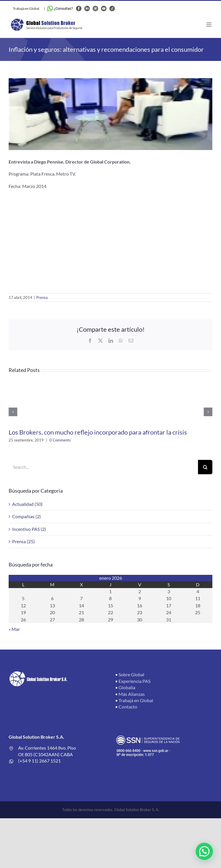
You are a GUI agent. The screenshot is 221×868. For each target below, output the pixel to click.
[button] (204, 851)
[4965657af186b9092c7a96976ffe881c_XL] (110, 114)
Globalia (127, 687)
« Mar (14, 629)
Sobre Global (131, 674)
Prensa (42, 297)
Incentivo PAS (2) (29, 529)
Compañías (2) (26, 516)
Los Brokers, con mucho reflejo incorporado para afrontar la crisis (98, 432)
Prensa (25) (23, 541)
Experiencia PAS (135, 681)
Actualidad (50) (27, 504)
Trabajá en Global (26, 8)
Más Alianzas (132, 694)
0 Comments (60, 440)
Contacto (128, 707)
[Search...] (103, 467)
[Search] (205, 467)
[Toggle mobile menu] (209, 25)
